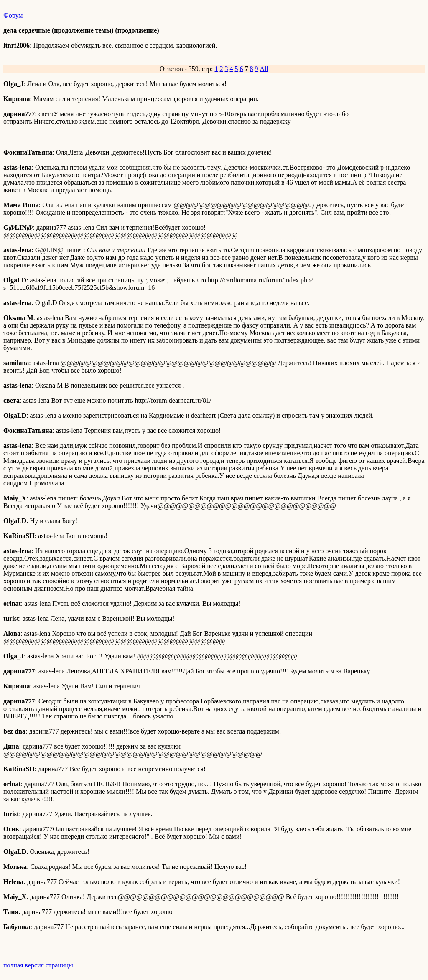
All (264, 69)
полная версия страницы (38, 965)
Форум (13, 15)
